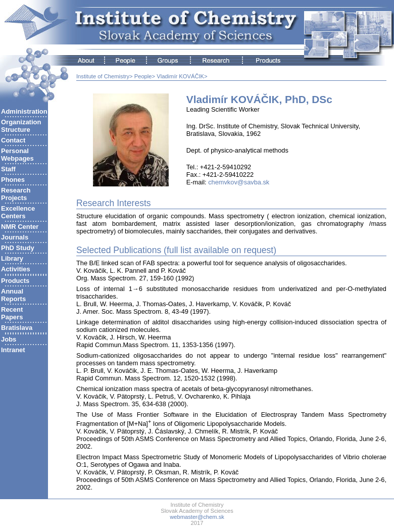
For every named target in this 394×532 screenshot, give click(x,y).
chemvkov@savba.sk (239, 182)
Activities (16, 269)
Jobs (9, 339)
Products (15, 281)
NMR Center (20, 227)
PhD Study (18, 248)
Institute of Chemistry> (105, 76)
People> (145, 76)
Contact (13, 140)
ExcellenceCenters (18, 212)
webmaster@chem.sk (197, 517)
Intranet (13, 350)
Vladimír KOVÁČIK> (182, 76)
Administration (24, 111)
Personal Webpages (17, 155)
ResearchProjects (16, 194)
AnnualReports (13, 295)
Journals (15, 237)
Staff (8, 169)
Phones (13, 180)
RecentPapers (12, 313)
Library (12, 258)
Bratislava (17, 328)
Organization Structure (21, 126)
